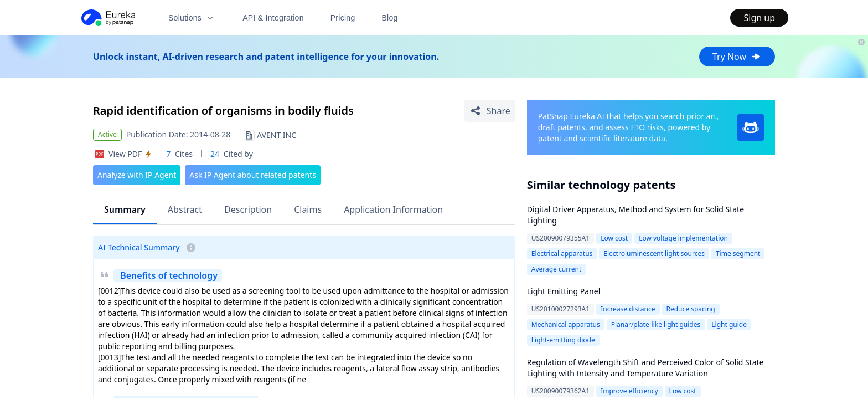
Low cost (614, 238)
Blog (390, 18)
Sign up (759, 18)
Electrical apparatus (562, 254)
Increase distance (628, 309)
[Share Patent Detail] (490, 111)
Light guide (729, 324)
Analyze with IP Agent (137, 175)
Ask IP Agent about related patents (253, 175)
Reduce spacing (691, 309)
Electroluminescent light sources (654, 254)
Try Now (737, 57)
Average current (557, 269)
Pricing (343, 18)
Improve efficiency (629, 391)
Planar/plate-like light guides (656, 324)
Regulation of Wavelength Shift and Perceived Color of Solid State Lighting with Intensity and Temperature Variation (645, 368)
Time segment (738, 254)
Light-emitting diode (563, 340)
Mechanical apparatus (566, 324)
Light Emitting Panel (564, 291)
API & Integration (273, 18)
